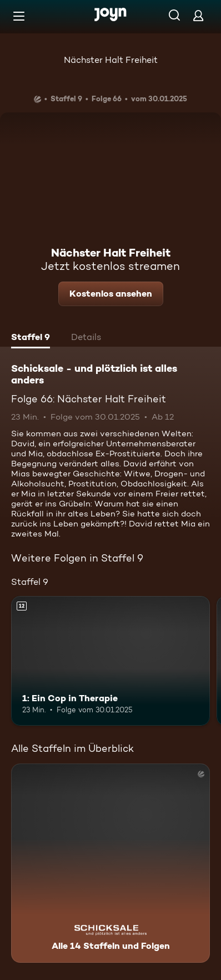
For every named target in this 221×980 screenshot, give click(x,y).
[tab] (31, 338)
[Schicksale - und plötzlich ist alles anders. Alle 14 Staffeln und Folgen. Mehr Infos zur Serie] (110, 863)
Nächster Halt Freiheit (111, 60)
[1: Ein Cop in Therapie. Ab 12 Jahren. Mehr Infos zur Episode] (110, 661)
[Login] (198, 15)
